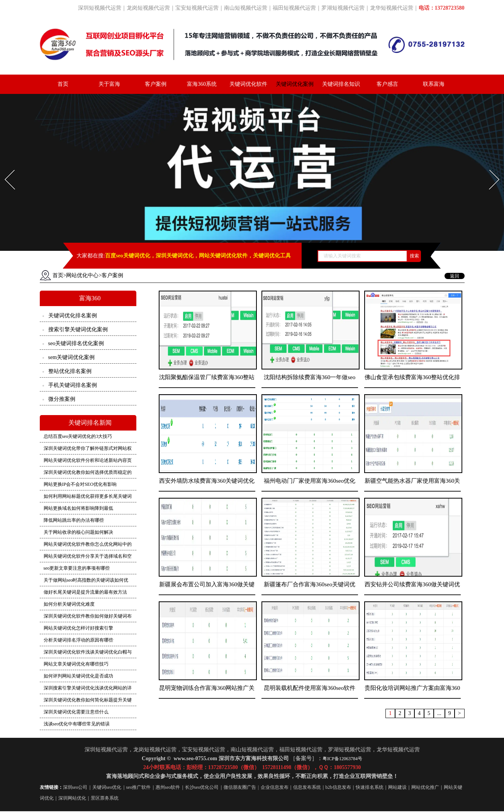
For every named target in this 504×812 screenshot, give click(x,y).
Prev (5, 168)
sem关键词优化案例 (72, 358)
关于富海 (109, 84)
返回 (455, 277)
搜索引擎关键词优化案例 (78, 330)
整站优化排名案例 (70, 372)
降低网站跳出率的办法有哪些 (74, 521)
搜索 (414, 257)
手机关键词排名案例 (73, 386)
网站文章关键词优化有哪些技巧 (76, 665)
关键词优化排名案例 (73, 316)
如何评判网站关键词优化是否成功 (78, 677)
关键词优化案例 (295, 84)
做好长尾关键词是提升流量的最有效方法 (85, 593)
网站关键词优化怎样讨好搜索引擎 (78, 629)
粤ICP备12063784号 (342, 759)
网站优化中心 (82, 276)
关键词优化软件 (248, 84)
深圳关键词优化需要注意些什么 (76, 713)
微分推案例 (62, 400)
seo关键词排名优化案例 (76, 344)
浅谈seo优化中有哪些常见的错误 (77, 725)
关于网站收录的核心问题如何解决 (78, 533)
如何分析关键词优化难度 (69, 605)
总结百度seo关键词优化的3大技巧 (78, 437)
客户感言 (387, 84)
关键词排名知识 (341, 84)
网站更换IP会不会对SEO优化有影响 (80, 485)
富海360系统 (202, 84)
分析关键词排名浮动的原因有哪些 (78, 641)
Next (490, 168)
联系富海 (434, 84)
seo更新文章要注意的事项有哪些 (77, 569)
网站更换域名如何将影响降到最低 (78, 509)
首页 (63, 84)
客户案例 (156, 84)
